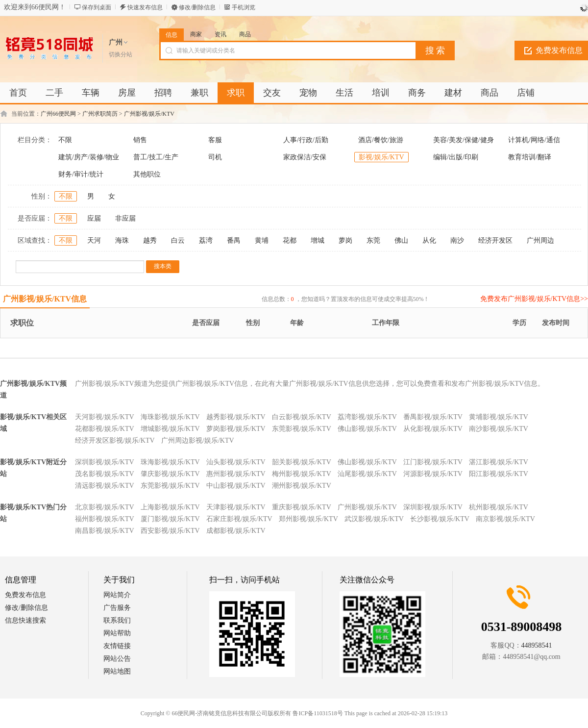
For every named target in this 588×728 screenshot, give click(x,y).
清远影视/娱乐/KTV (105, 486)
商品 (245, 34)
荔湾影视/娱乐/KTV (367, 417)
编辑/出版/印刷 (456, 157)
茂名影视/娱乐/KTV (105, 474)
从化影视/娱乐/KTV (433, 429)
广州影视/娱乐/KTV (149, 114)
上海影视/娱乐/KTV (170, 507)
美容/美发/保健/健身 (464, 140)
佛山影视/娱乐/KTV (367, 429)
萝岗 (345, 240)
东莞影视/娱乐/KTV (302, 429)
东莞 (373, 240)
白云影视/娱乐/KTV (302, 417)
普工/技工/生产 (156, 157)
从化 (429, 240)
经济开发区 (495, 240)
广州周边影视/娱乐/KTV (198, 440)
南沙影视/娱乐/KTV (499, 429)
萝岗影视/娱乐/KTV (236, 429)
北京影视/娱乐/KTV (105, 507)
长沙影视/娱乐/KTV (440, 519)
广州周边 (540, 240)
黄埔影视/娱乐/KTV (499, 417)
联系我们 (117, 620)
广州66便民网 (58, 114)
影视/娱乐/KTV (381, 157)
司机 (215, 157)
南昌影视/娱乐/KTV (105, 531)
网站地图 (117, 671)
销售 (140, 140)
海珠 (122, 240)
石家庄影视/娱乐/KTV (239, 519)
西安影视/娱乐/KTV (170, 531)
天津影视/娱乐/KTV (236, 507)
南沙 (457, 240)
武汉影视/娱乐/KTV (374, 519)
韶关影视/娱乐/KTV (302, 462)
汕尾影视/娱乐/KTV (367, 474)
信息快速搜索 (25, 620)
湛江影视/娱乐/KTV (499, 462)
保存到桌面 (97, 7)
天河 (94, 240)
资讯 (220, 34)
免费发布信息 (25, 595)
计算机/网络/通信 (534, 140)
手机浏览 (244, 7)
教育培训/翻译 (530, 157)
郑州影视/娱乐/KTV (308, 519)
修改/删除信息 (197, 7)
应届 (94, 218)
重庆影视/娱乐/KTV (302, 507)
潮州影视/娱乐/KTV (302, 486)
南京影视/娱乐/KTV (505, 519)
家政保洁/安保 (305, 157)
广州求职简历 (100, 114)
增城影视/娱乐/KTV (170, 429)
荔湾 (206, 240)
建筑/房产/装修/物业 (89, 157)
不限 (65, 140)
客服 (215, 140)
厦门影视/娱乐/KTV (170, 519)
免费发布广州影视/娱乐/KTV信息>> (534, 299)
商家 (196, 34)
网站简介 (117, 595)
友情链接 (117, 646)
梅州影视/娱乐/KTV (302, 474)
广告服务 (117, 608)
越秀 (150, 240)
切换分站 (121, 54)
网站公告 (117, 659)
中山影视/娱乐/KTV (236, 486)
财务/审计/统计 (81, 174)
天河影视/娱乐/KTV (105, 417)
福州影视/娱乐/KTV (105, 519)
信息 (171, 35)
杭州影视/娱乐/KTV (499, 507)
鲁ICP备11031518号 (318, 713)
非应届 (125, 218)
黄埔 (262, 240)
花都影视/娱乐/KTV (105, 429)
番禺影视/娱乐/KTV (433, 417)
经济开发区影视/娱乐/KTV (115, 440)
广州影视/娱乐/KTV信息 (45, 299)
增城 (318, 240)
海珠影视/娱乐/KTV (170, 417)
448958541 (537, 645)
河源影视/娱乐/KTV (433, 474)
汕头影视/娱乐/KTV (236, 462)
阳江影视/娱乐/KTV (499, 474)
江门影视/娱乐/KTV (433, 462)
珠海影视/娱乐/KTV (170, 462)
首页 (18, 93)
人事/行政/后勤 (306, 140)
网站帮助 (117, 633)
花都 (290, 240)
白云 (178, 240)
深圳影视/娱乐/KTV (105, 462)
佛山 (401, 240)
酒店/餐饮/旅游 (381, 140)
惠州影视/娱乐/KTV (236, 474)
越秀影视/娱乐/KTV (236, 417)
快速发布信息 (145, 7)
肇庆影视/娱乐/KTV (170, 474)
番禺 (234, 240)
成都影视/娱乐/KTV (236, 531)
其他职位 (147, 174)
